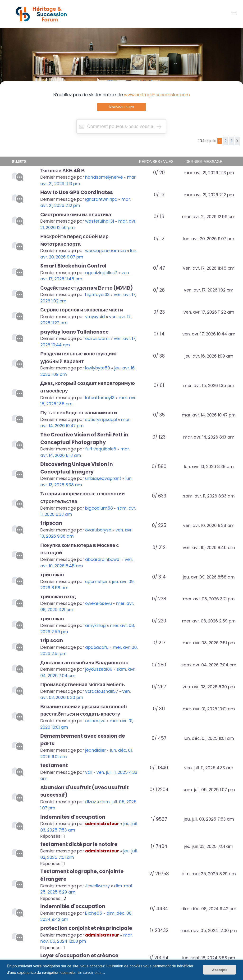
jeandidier (95, 750)
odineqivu (95, 721)
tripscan (51, 523)
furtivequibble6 (101, 449)
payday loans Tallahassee (74, 332)
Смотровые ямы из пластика (76, 214)
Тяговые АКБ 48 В (62, 170)
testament (54, 765)
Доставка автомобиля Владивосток (84, 662)
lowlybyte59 (98, 368)
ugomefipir (96, 582)
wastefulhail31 (100, 221)
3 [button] (231, 141)
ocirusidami (97, 339)
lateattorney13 (100, 398)
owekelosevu (99, 603)
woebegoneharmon (105, 251)
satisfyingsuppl (101, 420)
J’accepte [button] (220, 970)
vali (89, 772)
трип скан (52, 575)
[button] (237, 141)
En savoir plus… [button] (91, 973)
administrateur (102, 824)
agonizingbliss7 (101, 273)
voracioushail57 (102, 691)
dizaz (91, 802)
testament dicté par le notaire (79, 844)
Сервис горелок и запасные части (82, 310)
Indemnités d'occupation (73, 817)
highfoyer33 (97, 295)
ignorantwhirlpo (101, 199)
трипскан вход (58, 596)
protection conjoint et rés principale (86, 928)
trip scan (52, 640)
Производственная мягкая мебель (83, 684)
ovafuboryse (98, 530)
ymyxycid (95, 317)
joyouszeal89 (99, 669)
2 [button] (225, 141)
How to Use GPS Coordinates (77, 192)
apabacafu (97, 647)
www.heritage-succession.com (157, 95)
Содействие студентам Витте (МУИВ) (87, 288)
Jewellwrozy (97, 886)
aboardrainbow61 (103, 559)
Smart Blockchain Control (73, 266)
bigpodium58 (99, 508)
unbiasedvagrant (103, 478)
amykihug (95, 626)
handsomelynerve (104, 177)
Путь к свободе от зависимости (79, 413)
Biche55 (94, 913)
